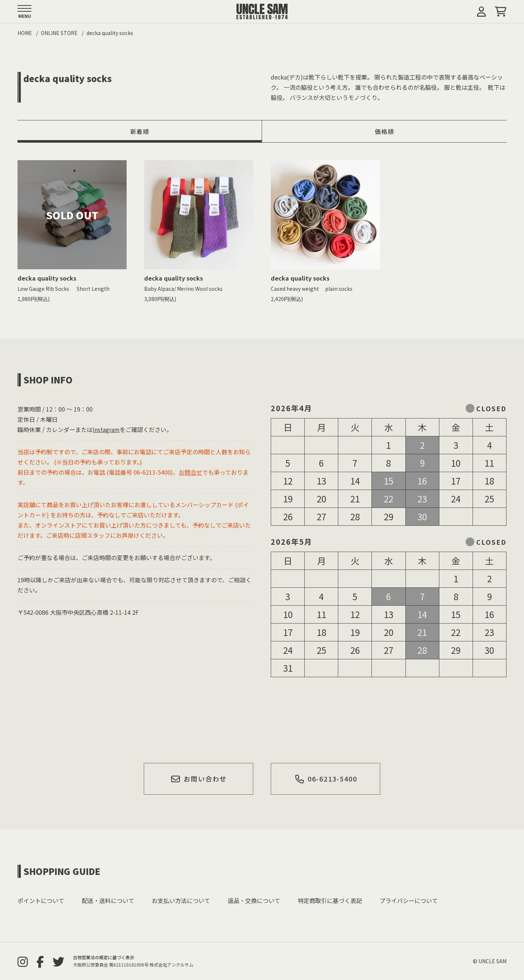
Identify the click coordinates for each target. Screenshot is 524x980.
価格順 (384, 131)
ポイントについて (41, 900)
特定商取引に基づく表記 (330, 900)
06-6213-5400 (326, 779)
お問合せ (190, 472)
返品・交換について (254, 900)
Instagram (106, 429)
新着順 (140, 131)
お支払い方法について (181, 900)
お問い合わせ (199, 779)
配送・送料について (108, 900)
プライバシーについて (409, 900)
